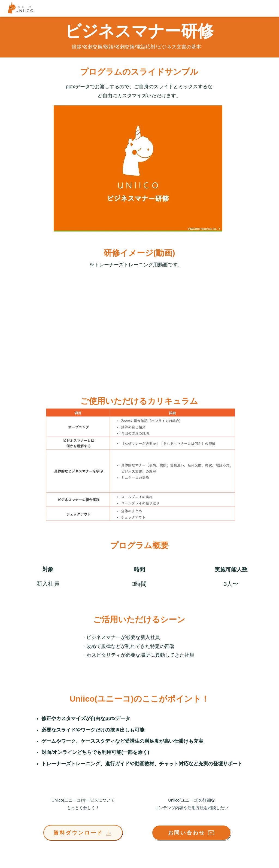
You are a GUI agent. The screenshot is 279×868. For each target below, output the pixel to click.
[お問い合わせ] (191, 833)
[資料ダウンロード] (83, 833)
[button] (138, 168)
